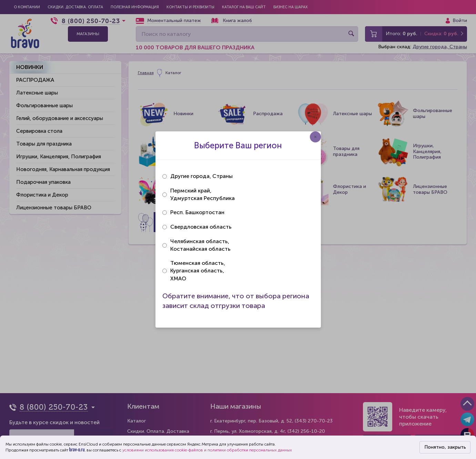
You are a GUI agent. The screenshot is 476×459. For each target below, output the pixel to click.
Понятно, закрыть (445, 447)
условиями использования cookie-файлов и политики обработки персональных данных (207, 450)
